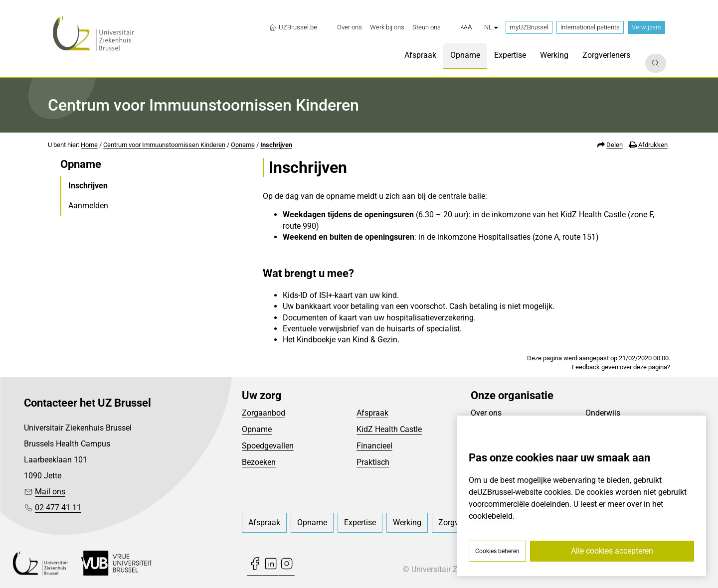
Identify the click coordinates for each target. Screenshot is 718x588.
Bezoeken (259, 462)
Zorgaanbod (264, 413)
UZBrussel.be (293, 27)
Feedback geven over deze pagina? (621, 367)
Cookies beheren (497, 551)
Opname (243, 145)
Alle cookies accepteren (612, 551)
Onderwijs (603, 413)
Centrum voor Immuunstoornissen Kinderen (164, 145)
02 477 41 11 (58, 508)
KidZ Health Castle (389, 429)
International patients (590, 27)
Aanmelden (88, 206)
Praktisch (373, 462)
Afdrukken (653, 145)
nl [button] (491, 27)
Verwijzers (646, 27)
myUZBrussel (529, 27)
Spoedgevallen (268, 446)
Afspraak (372, 413)
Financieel (374, 446)
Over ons (486, 413)
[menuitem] (350, 27)
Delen (615, 145)
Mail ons (50, 492)
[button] (466, 27)
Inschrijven (276, 145)
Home (89, 145)
